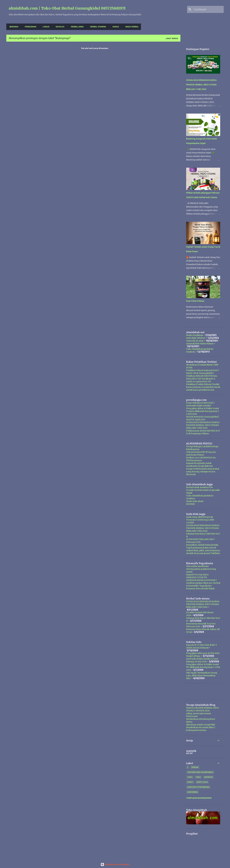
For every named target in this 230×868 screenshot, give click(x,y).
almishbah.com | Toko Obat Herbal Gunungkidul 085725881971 (67, 8)
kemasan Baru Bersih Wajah (200, 589)
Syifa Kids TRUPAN (196, 338)
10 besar (195, 767)
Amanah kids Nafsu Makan (200, 344)
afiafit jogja (202, 782)
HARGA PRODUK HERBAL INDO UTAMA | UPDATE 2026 (202, 709)
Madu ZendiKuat (195, 335)
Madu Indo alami (195, 501)
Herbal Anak (76, 27)
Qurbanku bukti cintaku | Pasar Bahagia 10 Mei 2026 (202, 660)
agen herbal (193, 792)
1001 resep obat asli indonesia (200, 772)
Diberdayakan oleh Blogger (115, 864)
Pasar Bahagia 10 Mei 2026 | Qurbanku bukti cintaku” (200, 404)
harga (115, 27)
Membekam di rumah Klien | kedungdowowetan (201, 729)
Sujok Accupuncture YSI (199, 381)
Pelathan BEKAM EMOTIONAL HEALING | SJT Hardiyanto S (202, 377)
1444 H (190, 777)
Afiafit (190, 782)
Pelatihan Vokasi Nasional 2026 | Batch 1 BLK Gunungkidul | (203, 372)
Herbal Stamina (97, 27)
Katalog (59, 27)
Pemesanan (30, 27)
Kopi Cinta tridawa (195, 301)
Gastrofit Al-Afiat (195, 341)
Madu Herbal (131, 27)
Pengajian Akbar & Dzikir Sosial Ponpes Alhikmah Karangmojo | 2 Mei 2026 (203, 411)
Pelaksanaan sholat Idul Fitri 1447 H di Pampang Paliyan (203, 432)
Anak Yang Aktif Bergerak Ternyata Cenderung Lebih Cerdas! (200, 520)
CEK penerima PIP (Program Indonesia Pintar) (201, 453)
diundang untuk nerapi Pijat (201, 725)
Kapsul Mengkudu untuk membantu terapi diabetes (199, 465)
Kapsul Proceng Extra (197, 575)
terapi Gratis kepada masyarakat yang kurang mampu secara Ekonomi (203, 472)
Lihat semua (172, 38)
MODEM (190, 504)
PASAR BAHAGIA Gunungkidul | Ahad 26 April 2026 (203, 418)
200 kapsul (208, 777)
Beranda (13, 27)
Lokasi (45, 27)
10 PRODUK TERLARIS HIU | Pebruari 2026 (200, 541)
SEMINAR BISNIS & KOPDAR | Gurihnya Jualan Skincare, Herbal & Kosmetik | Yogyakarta (203, 583)
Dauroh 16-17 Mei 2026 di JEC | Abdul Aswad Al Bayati (201, 646)
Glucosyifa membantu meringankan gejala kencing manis (201, 569)
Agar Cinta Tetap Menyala (198, 787)
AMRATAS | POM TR (196, 577)
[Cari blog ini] (208, 9)
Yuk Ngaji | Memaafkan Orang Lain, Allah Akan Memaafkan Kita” (202, 676)
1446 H (198, 777)
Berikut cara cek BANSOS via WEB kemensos (201, 459)
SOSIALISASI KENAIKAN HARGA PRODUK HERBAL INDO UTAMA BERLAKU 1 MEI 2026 (201, 85)
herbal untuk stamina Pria (199, 487)
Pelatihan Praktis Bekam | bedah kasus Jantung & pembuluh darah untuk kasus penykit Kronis (203, 387)
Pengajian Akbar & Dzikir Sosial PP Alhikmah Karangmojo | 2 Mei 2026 (203, 667)
